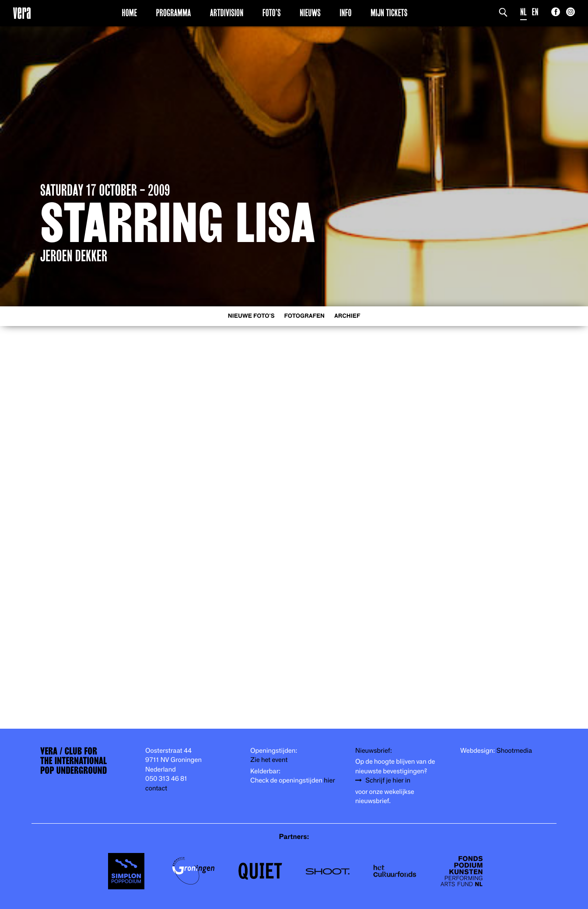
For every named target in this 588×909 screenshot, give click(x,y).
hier (329, 781)
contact (156, 788)
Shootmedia (514, 751)
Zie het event (269, 760)
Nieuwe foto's (251, 316)
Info (345, 13)
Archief (347, 316)
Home (129, 13)
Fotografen (304, 316)
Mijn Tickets (389, 13)
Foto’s (272, 13)
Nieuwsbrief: (374, 751)
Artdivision (227, 13)
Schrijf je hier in (388, 781)
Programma (174, 13)
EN (535, 12)
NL (523, 12)
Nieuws (310, 13)
